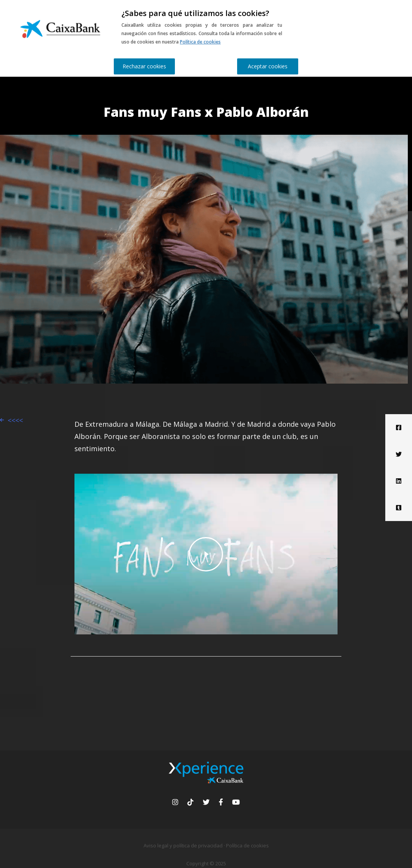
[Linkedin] (399, 481)
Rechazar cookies (144, 66)
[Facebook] (399, 428)
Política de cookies (200, 42)
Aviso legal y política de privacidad (183, 845)
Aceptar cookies (268, 66)
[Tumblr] (399, 508)
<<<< (15, 420)
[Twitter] (399, 454)
